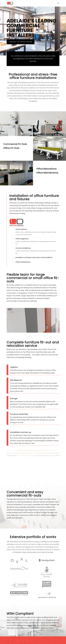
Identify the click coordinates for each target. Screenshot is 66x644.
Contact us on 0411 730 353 (21, 42)
